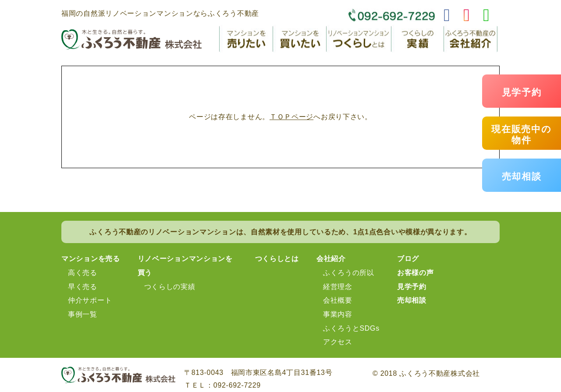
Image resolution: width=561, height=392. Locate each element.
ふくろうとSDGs (351, 328)
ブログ (408, 259)
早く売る (83, 287)
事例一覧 (83, 314)
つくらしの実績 (170, 287)
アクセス (338, 342)
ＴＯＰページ (291, 117)
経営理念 (338, 287)
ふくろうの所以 (349, 273)
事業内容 (338, 314)
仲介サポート (90, 300)
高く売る (83, 273)
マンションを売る (91, 259)
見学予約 (522, 92)
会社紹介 (331, 259)
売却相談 (522, 176)
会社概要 (338, 300)
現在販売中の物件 (521, 134)
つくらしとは (277, 259)
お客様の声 (415, 273)
